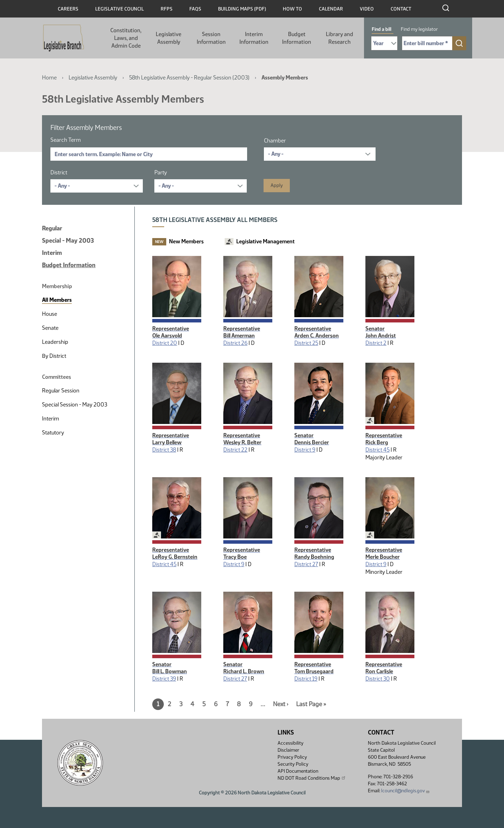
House (50, 314)
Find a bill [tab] (381, 29)
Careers (68, 9)
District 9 (305, 450)
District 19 (306, 679)
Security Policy (293, 764)
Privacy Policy (292, 757)
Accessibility (290, 743)
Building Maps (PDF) (242, 9)
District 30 (378, 679)
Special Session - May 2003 (75, 405)
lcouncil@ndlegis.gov (405, 791)
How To (292, 9)
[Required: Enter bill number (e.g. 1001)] (427, 43)
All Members (57, 300)
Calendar (331, 9)
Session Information (211, 38)
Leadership (55, 342)
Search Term (66, 140)
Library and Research (339, 38)
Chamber (275, 141)
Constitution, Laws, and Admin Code (126, 38)
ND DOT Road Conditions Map (312, 778)
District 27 (306, 564)
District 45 (377, 450)
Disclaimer (288, 750)
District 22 (235, 450)
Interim (52, 253)
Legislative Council (120, 9)
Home (49, 78)
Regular (52, 228)
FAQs (195, 9)
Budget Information (297, 38)
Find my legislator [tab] (419, 29)
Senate (50, 328)
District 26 (235, 343)
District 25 (306, 343)
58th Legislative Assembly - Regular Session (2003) (189, 78)
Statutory (53, 433)
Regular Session (61, 391)
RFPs (167, 9)
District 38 (164, 450)
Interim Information (254, 38)
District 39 (164, 679)
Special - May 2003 (68, 241)
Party (161, 172)
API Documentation (298, 771)
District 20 (165, 343)
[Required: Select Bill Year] (384, 43)
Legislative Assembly (169, 38)
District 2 (376, 343)
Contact (401, 9)
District (59, 172)
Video (367, 9)
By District (54, 356)
